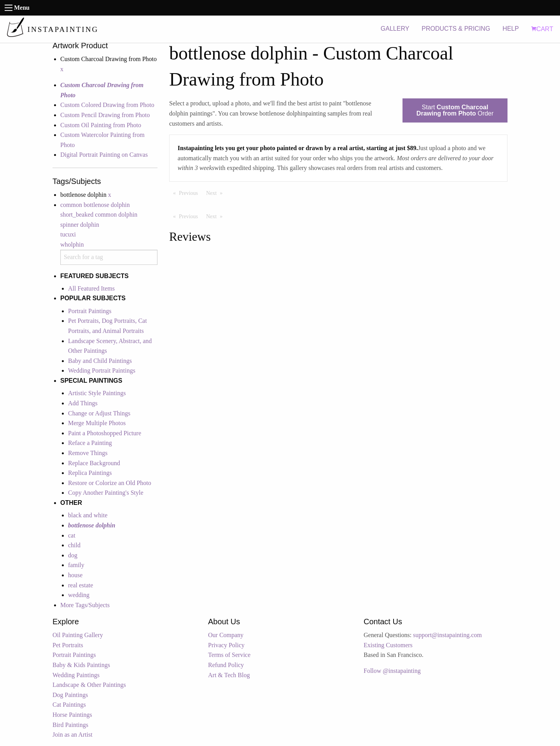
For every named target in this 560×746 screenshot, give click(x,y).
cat (72, 535)
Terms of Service (229, 655)
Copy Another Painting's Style (106, 493)
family (76, 565)
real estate (80, 585)
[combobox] (109, 257)
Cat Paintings (69, 705)
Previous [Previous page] (190, 193)
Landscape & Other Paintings (89, 685)
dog (73, 555)
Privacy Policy (226, 645)
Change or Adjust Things (99, 413)
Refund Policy (226, 665)
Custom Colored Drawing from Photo (107, 105)
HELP (511, 29)
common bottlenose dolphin (95, 205)
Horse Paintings (72, 715)
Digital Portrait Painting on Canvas (104, 155)
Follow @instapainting (392, 671)
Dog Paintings (70, 695)
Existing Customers (388, 645)
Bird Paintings (70, 725)
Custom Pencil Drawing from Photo (105, 115)
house (75, 575)
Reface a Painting (90, 443)
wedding (79, 595)
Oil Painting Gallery (78, 635)
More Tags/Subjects (85, 605)
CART (542, 29)
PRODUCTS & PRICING (456, 29)
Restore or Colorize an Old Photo (110, 483)
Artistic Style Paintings (97, 393)
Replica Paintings (90, 473)
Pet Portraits (68, 645)
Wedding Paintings (76, 675)
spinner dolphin (80, 225)
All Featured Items (91, 288)
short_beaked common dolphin (99, 215)
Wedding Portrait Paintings (102, 370)
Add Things (83, 403)
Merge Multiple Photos (97, 423)
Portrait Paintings (90, 311)
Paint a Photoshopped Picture (105, 433)
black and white (88, 515)
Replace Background (94, 463)
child (74, 545)
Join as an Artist (73, 735)
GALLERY (395, 29)
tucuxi (68, 234)
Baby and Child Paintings (100, 361)
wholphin (72, 244)
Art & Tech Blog (229, 675)
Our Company (226, 635)
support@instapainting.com (447, 635)
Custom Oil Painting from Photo (101, 125)
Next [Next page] (216, 193)
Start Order (455, 110)
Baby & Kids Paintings (81, 665)
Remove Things (88, 453)
